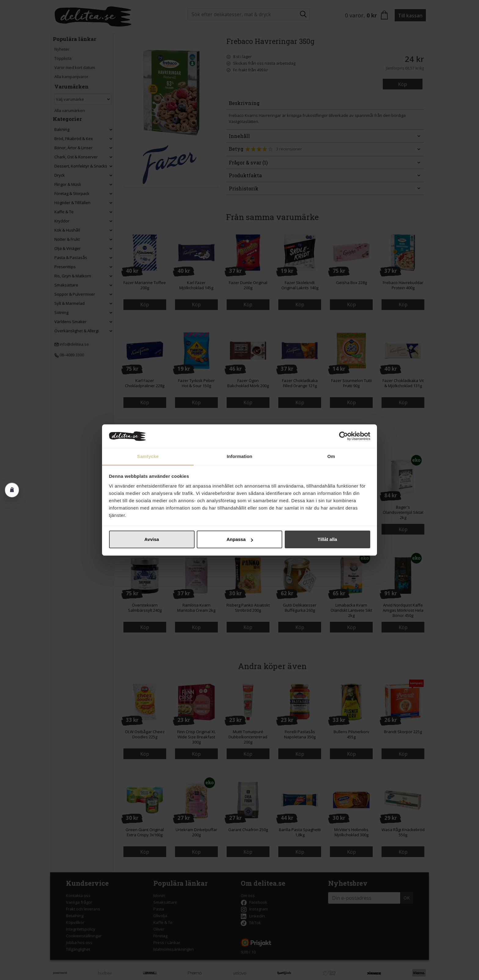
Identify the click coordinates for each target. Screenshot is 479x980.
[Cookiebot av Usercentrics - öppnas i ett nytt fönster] (344, 436)
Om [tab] (331, 456)
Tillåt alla (327, 539)
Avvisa (152, 539)
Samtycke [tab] (148, 456)
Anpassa (240, 539)
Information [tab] (239, 456)
